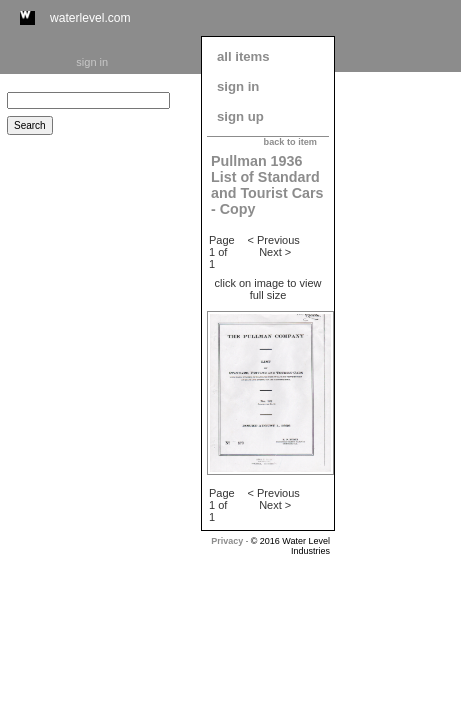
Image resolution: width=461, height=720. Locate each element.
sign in (92, 62)
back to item (290, 142)
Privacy (227, 541)
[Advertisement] (398, 377)
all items (243, 56)
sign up (240, 116)
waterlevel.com (90, 18)
